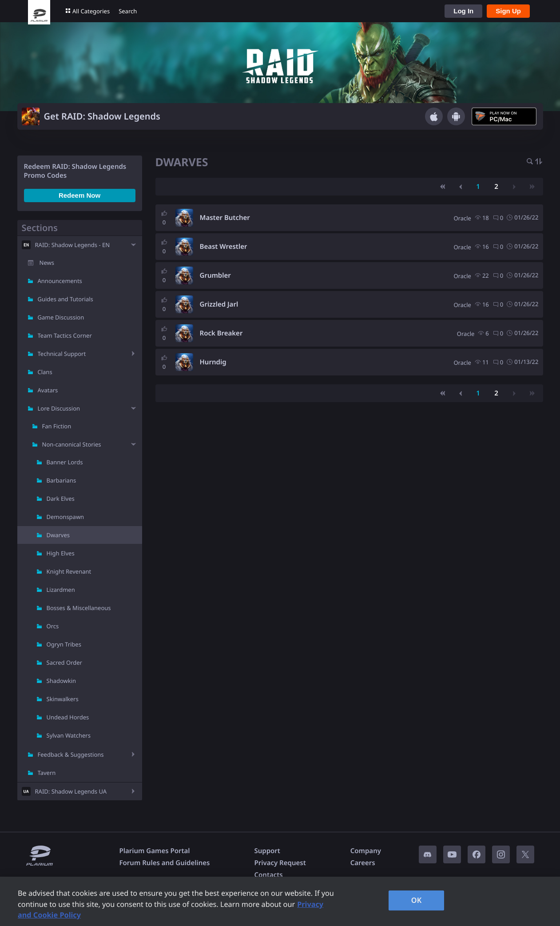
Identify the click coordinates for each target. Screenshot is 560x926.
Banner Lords (65, 462)
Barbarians (62, 480)
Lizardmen (61, 590)
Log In (463, 11)
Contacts (268, 875)
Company (366, 851)
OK (417, 900)
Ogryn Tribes (64, 644)
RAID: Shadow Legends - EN (73, 245)
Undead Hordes (68, 717)
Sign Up (508, 11)
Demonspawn (66, 517)
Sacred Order (64, 663)
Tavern (47, 773)
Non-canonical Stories (72, 444)
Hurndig (213, 362)
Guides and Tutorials (66, 299)
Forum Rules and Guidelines (165, 863)
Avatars (48, 390)
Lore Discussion (59, 408)
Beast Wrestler (224, 247)
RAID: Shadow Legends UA (71, 791)
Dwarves (58, 535)
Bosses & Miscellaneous (79, 608)
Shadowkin (62, 681)
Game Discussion (61, 317)
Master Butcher (225, 218)
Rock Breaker (221, 333)
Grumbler (215, 275)
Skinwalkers (63, 699)
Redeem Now (79, 195)
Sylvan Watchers (69, 735)
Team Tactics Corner (65, 335)
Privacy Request (280, 863)
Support (267, 851)
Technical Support (62, 354)
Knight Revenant (69, 571)
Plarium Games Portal (155, 851)
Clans (45, 372)
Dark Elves (61, 499)
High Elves (61, 553)
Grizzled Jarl (219, 304)
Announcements (60, 281)
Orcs (53, 626)
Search (128, 11)
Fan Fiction (57, 426)
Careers (363, 863)
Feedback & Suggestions (71, 754)
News (47, 263)
